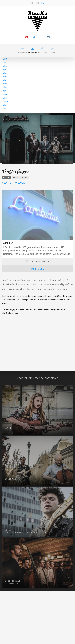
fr (32, 3)
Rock (16, 178)
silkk (5, 94)
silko (5, 109)
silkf (5, 77)
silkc (5, 66)
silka (5, 59)
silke (5, 73)
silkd (5, 70)
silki (5, 87)
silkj (4, 91)
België (6, 178)
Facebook (19, 183)
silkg (5, 80)
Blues (25, 178)
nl (42, 3)
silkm (5, 101)
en (38, 3)
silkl (5, 98)
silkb (5, 63)
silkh (5, 84)
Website (6, 183)
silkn (5, 105)
